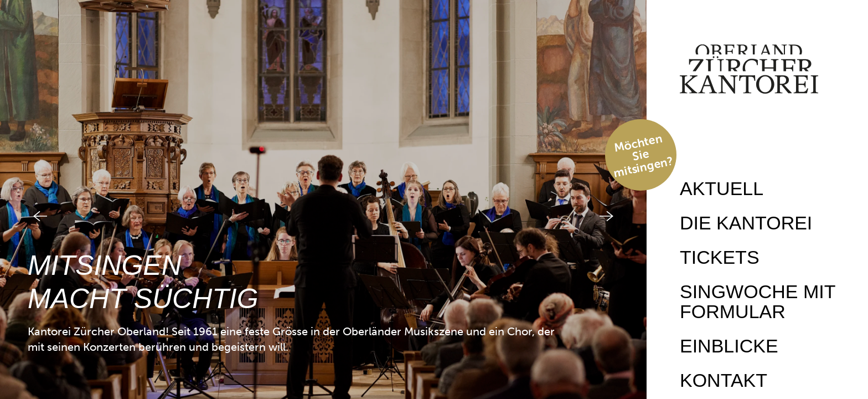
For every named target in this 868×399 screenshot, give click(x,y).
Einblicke (729, 346)
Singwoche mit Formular (758, 301)
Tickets (720, 257)
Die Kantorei (746, 223)
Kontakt (724, 380)
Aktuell (722, 188)
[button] (26, 200)
